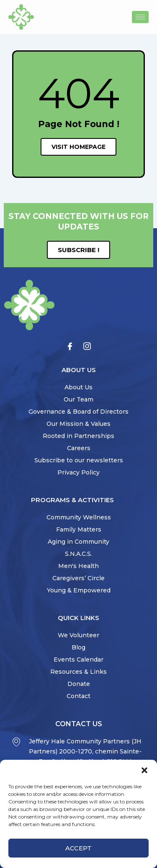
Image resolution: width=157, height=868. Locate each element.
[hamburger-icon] (140, 17)
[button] (144, 770)
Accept (78, 848)
